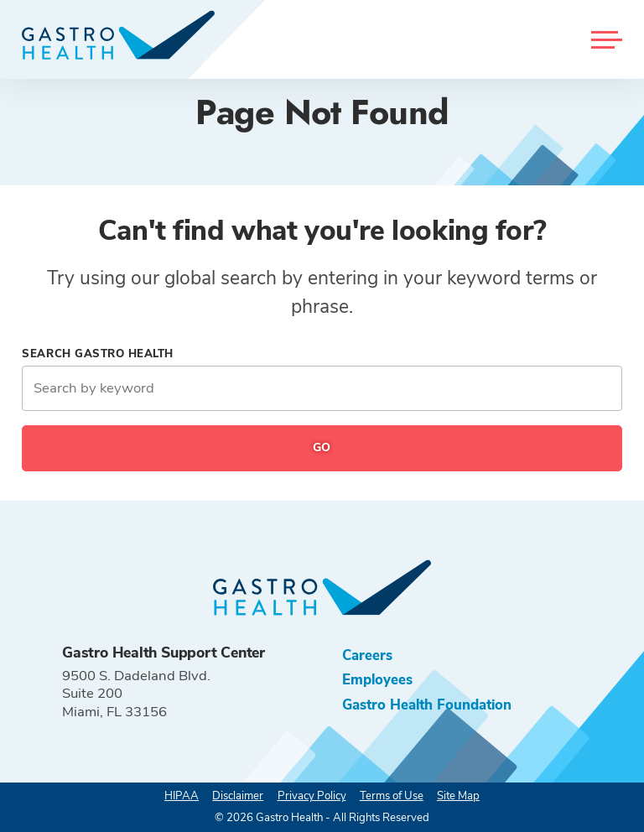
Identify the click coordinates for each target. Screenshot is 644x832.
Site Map (458, 796)
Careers (367, 655)
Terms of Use (392, 796)
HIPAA (182, 796)
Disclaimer (238, 796)
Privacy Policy (312, 796)
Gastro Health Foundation (427, 705)
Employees (377, 680)
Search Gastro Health (98, 354)
